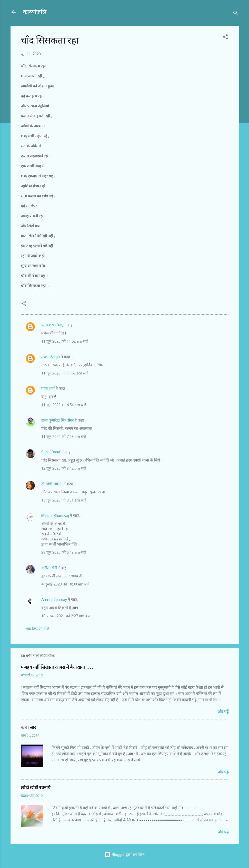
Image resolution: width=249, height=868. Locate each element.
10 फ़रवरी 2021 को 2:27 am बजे (66, 616)
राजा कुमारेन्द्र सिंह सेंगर (58, 420)
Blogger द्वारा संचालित (125, 855)
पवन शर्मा (48, 389)
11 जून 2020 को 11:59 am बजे (65, 373)
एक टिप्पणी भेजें (38, 629)
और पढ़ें (223, 712)
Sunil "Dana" (51, 452)
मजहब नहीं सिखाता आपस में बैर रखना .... (57, 667)
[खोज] (236, 14)
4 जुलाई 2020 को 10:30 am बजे (65, 584)
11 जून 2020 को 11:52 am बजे (65, 341)
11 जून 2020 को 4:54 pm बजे (64, 405)
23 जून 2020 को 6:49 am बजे (64, 552)
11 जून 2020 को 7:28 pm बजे (64, 437)
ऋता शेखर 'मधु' (52, 325)
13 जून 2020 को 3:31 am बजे (64, 500)
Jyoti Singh (51, 357)
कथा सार (28, 728)
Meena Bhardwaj (55, 516)
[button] (225, 38)
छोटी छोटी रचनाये (36, 788)
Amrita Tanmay (54, 600)
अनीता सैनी (50, 568)
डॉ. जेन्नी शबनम (52, 484)
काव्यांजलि (35, 12)
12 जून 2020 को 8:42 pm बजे (64, 468)
